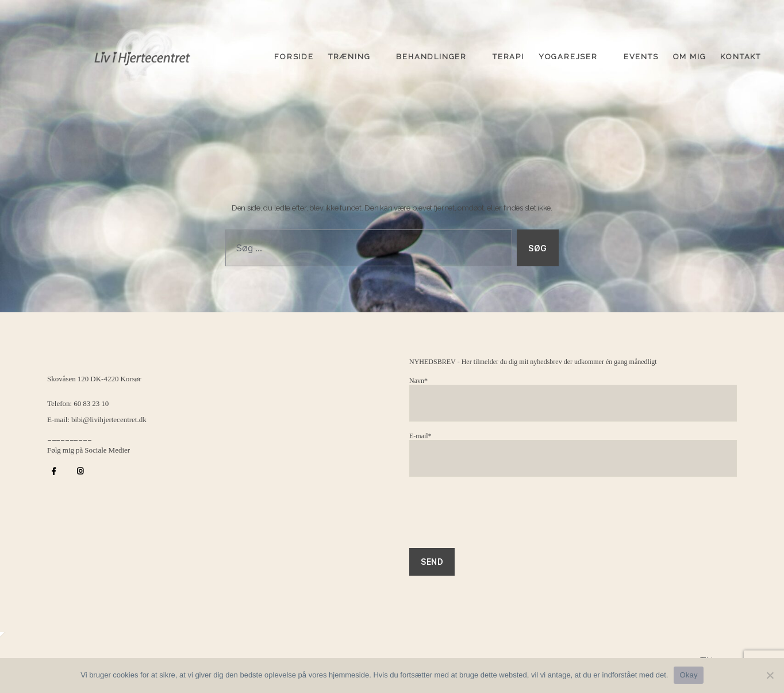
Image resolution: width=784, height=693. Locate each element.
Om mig (690, 53)
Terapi (508, 53)
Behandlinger (431, 53)
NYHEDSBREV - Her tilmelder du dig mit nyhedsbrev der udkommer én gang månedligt (533, 362)
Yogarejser (568, 53)
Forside (294, 53)
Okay (688, 675)
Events (641, 53)
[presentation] (497, 518)
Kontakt (741, 53)
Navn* (573, 399)
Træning (349, 53)
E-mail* (573, 455)
